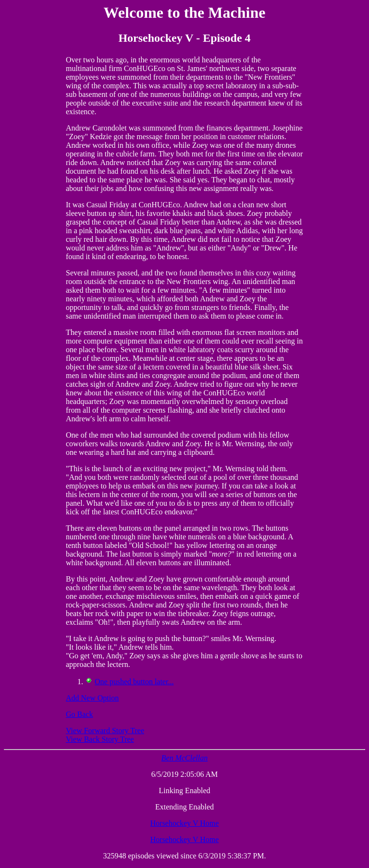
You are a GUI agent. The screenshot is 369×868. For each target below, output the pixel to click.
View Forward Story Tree (105, 731)
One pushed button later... (134, 682)
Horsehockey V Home (185, 823)
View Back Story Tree (100, 739)
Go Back (79, 714)
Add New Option (92, 698)
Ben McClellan (184, 758)
